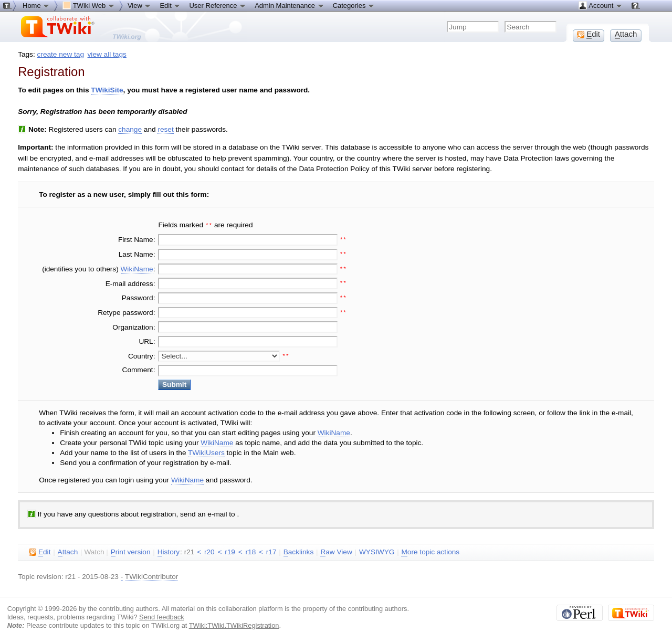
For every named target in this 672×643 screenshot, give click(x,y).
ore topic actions (430, 551)
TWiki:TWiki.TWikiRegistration (234, 624)
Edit (170, 5)
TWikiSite (107, 90)
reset (165, 129)
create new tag (61, 54)
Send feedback (162, 616)
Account (600, 5)
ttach (68, 551)
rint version (131, 551)
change (130, 129)
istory (169, 551)
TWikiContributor (152, 576)
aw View (336, 551)
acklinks (299, 551)
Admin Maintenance (290, 5)
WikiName (137, 268)
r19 (230, 551)
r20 (209, 551)
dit (40, 551)
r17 (271, 551)
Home (36, 5)
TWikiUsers (206, 452)
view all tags (107, 54)
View (140, 5)
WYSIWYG (377, 551)
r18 (251, 551)
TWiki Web (89, 5)
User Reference (218, 5)
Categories (354, 5)
